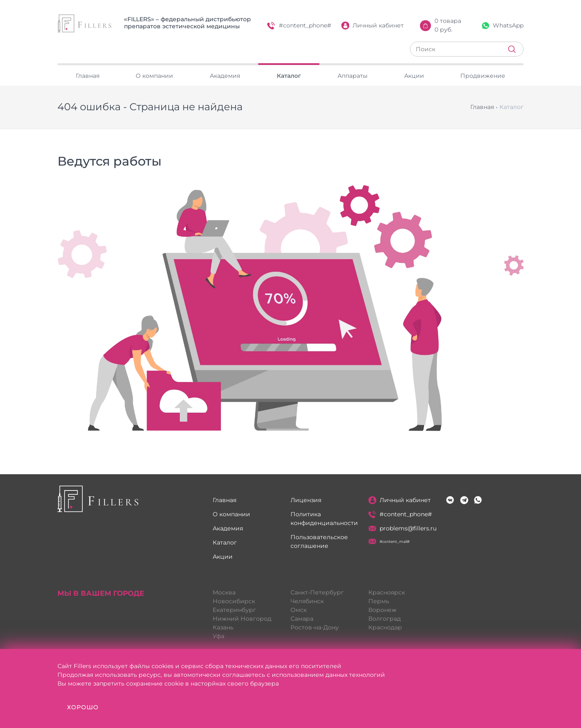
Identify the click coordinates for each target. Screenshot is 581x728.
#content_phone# (299, 26)
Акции (414, 76)
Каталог (289, 76)
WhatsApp (503, 25)
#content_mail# (389, 541)
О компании (154, 76)
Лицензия (306, 500)
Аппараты (353, 76)
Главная (88, 76)
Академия (225, 76)
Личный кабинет (373, 26)
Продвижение (483, 76)
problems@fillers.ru (403, 528)
